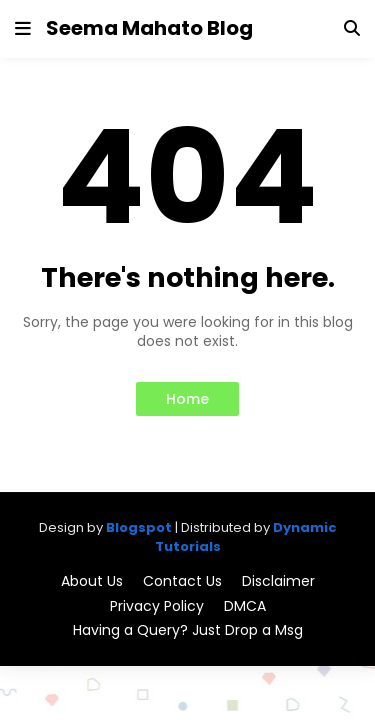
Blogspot (139, 527)
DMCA (245, 606)
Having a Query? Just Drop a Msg (188, 630)
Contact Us (182, 581)
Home (187, 399)
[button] (23, 29)
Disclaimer (278, 581)
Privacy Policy (157, 606)
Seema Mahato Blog (149, 28)
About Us (92, 581)
